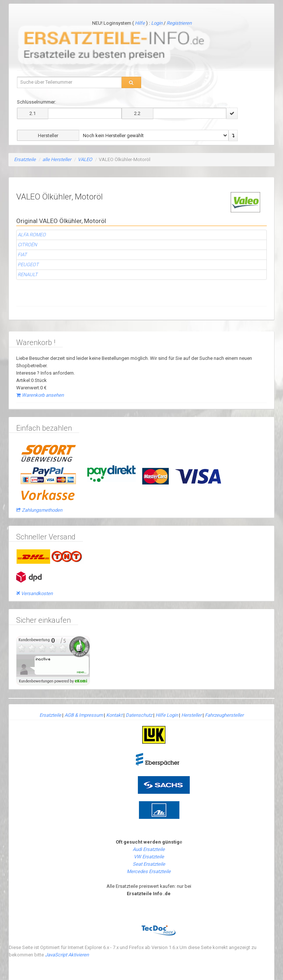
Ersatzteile (25, 159)
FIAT (22, 255)
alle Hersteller (57, 159)
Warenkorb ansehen (40, 395)
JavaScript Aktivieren (67, 955)
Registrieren (179, 23)
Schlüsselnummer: (36, 102)
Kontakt (114, 715)
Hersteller (191, 715)
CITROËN (27, 245)
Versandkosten (34, 593)
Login (157, 23)
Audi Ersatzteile (149, 849)
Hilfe (140, 23)
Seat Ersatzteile (149, 864)
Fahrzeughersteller (224, 715)
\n (154, 135)
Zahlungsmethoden (39, 510)
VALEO (85, 159)
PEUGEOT (28, 265)
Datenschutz (139, 715)
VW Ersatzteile (149, 857)
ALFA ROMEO (32, 235)
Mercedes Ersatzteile (149, 871)
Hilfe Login (167, 715)
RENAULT (28, 274)
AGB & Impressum (84, 715)
